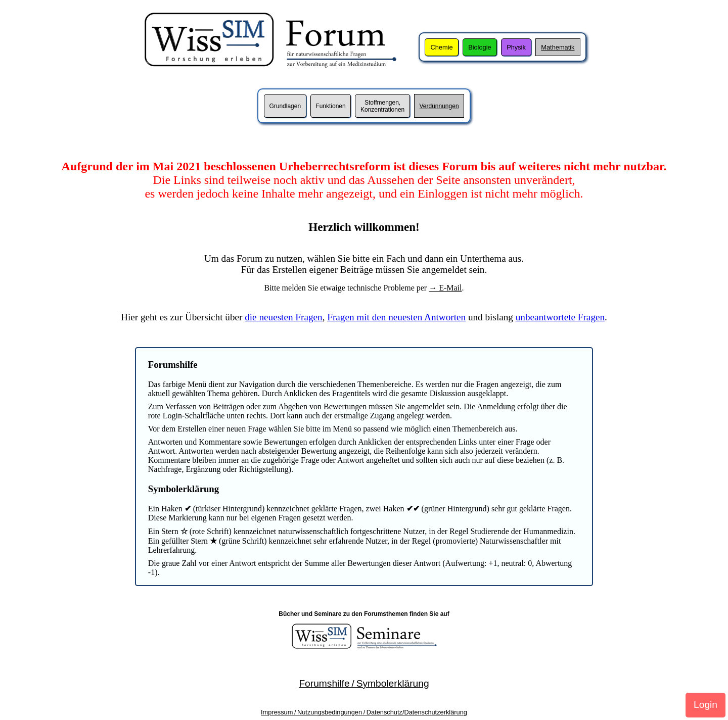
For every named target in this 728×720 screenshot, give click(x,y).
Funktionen (330, 106)
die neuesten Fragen (283, 317)
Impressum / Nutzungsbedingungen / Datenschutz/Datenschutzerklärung (364, 712)
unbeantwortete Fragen (560, 317)
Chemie (442, 47)
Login (706, 705)
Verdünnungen (439, 106)
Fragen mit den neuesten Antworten (396, 317)
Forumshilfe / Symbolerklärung (364, 683)
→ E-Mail (445, 288)
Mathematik (558, 47)
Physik (516, 47)
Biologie (480, 47)
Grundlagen (285, 106)
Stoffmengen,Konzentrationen (382, 106)
